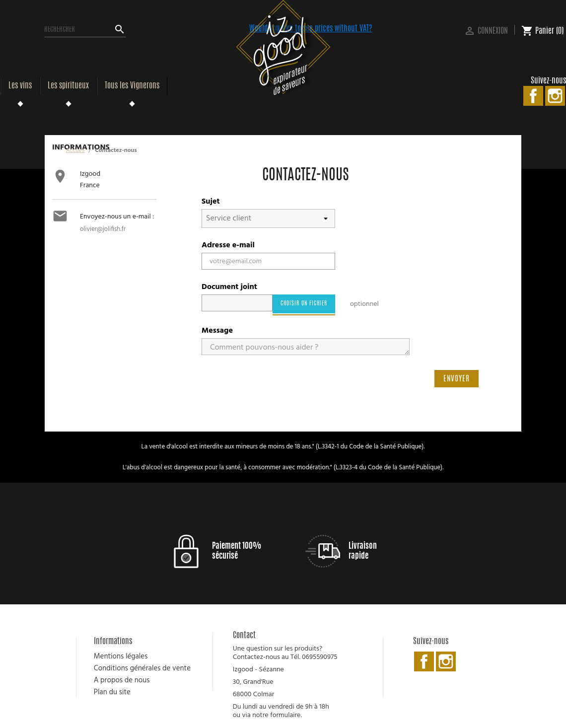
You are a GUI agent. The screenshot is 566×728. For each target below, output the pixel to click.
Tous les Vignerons (132, 86)
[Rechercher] (85, 30)
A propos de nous (122, 680)
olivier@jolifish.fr (103, 229)
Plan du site (112, 692)
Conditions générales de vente (142, 668)
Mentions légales (121, 656)
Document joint (229, 287)
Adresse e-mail (228, 245)
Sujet (211, 202)
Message (217, 331)
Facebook (533, 96)
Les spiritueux (68, 86)
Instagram (555, 96)
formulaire (285, 715)
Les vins (20, 86)
